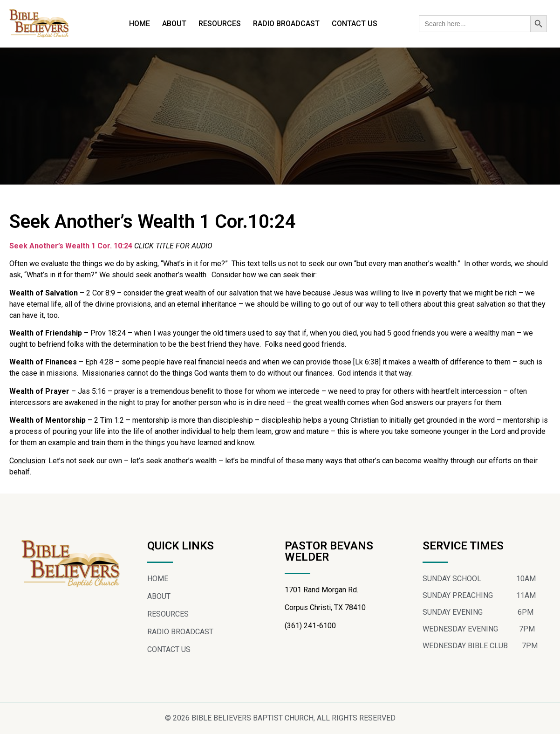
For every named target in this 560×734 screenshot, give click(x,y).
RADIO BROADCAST (286, 24)
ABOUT (174, 24)
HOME (140, 24)
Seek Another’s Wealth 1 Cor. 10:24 (72, 246)
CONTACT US (355, 24)
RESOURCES (220, 24)
